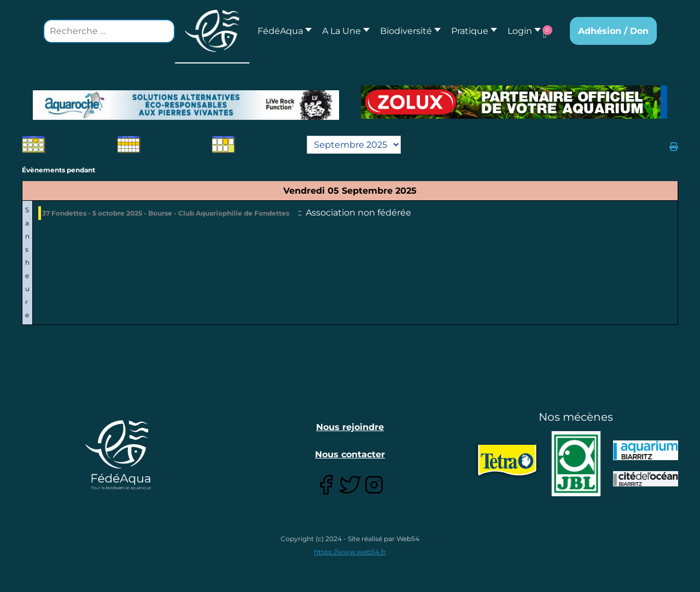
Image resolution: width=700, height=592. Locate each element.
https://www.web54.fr (350, 552)
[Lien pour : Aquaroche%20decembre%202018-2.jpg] (186, 105)
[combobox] (109, 31)
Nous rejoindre (350, 427)
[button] (343, 31)
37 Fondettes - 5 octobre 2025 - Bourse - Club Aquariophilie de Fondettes (166, 213)
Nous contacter (350, 454)
